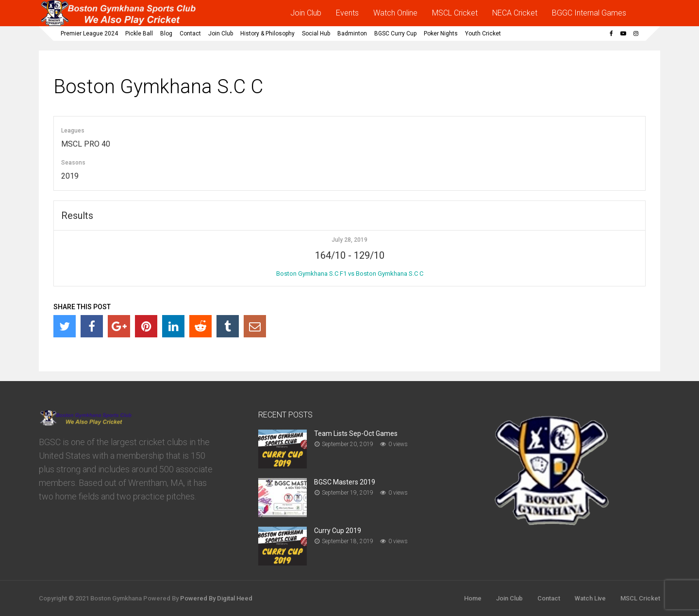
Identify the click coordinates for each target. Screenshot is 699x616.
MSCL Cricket (455, 13)
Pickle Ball (139, 33)
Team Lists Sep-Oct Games (356, 433)
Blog (166, 33)
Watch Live (590, 598)
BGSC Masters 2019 (345, 482)
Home (473, 598)
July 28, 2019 (349, 240)
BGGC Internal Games (589, 13)
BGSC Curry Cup (395, 33)
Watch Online (395, 13)
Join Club (306, 13)
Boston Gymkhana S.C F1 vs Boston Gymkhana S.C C (350, 274)
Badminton (352, 33)
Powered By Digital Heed (216, 598)
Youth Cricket (483, 33)
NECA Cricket (515, 13)
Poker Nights (441, 33)
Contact (190, 33)
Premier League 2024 (89, 33)
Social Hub (316, 33)
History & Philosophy (267, 33)
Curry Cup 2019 (338, 531)
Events (347, 13)
